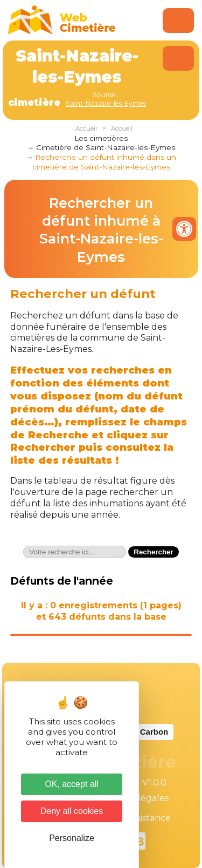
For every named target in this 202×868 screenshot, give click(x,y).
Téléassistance (140, 818)
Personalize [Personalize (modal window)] (72, 838)
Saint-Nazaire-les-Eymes (106, 103)
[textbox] (75, 552)
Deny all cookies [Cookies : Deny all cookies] (72, 811)
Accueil (86, 128)
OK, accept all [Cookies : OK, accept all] (72, 784)
